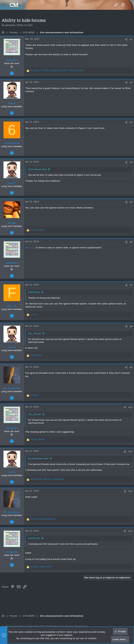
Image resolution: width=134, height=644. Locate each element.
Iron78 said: (34, 292)
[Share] (126, 39)
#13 (131, 531)
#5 (131, 202)
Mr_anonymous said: (38, 458)
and (47, 479)
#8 (131, 326)
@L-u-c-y (30, 248)
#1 (131, 39)
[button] (5, 5)
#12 (131, 491)
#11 (131, 451)
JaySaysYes (10, 25)
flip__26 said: (35, 333)
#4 (131, 162)
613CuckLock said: (37, 169)
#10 (131, 407)
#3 (131, 122)
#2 (131, 82)
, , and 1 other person (57, 70)
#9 (131, 367)
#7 (131, 285)
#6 (131, 242)
